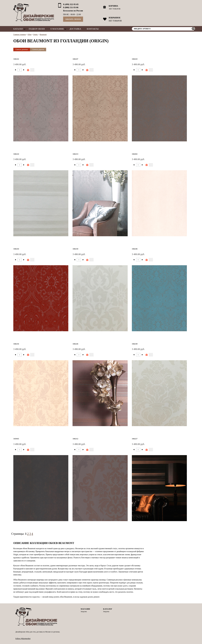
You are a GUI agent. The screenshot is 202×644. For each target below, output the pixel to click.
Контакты (93, 29)
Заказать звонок (73, 19)
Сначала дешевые (22, 49)
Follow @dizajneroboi (23, 639)
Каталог (18, 29)
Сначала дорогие (38, 49)
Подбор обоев (37, 29)
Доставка (75, 29)
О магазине (57, 29)
